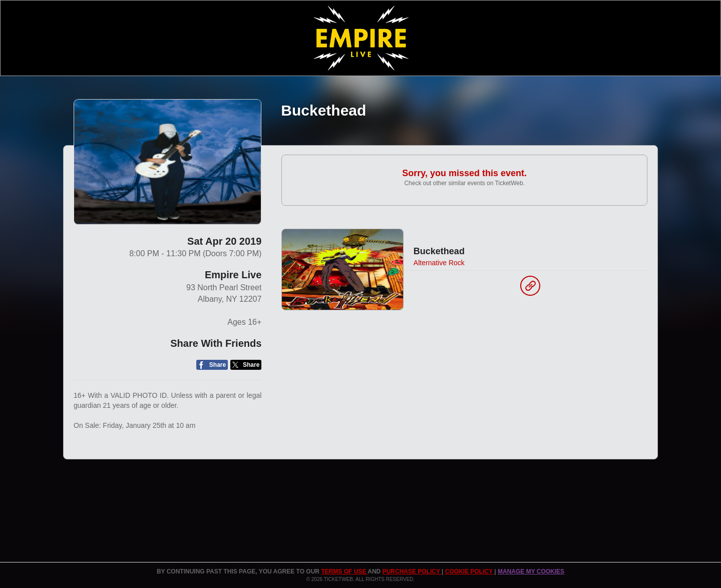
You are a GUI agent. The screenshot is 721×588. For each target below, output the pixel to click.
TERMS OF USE (344, 571)
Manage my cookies (531, 571)
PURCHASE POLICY (412, 571)
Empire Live (233, 275)
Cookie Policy (470, 571)
